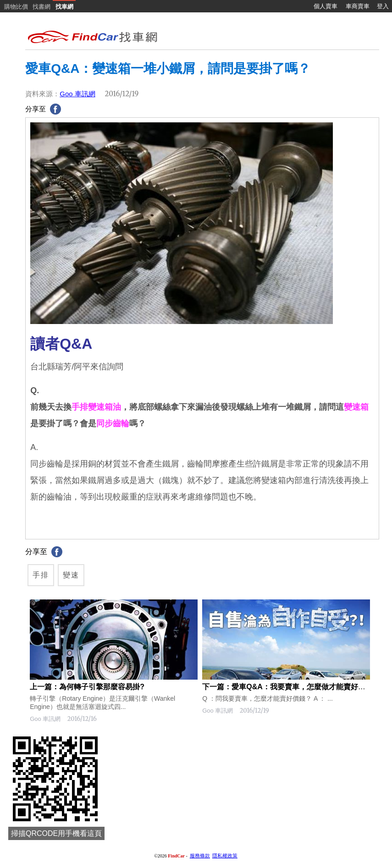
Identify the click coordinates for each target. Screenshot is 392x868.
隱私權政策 (225, 856)
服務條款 (200, 856)
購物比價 (16, 7)
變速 (71, 575)
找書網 (41, 7)
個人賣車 (326, 6)
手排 (41, 575)
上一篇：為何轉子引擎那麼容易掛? (87, 687)
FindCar (176, 856)
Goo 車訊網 (77, 94)
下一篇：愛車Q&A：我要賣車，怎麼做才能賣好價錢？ (291, 687)
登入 (383, 6)
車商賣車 (358, 6)
